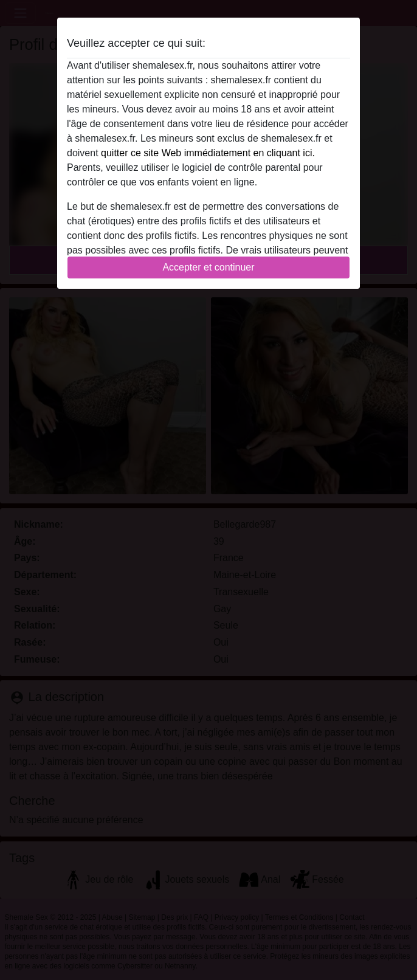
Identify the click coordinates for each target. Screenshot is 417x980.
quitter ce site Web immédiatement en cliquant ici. (208, 153)
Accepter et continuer (208, 267)
